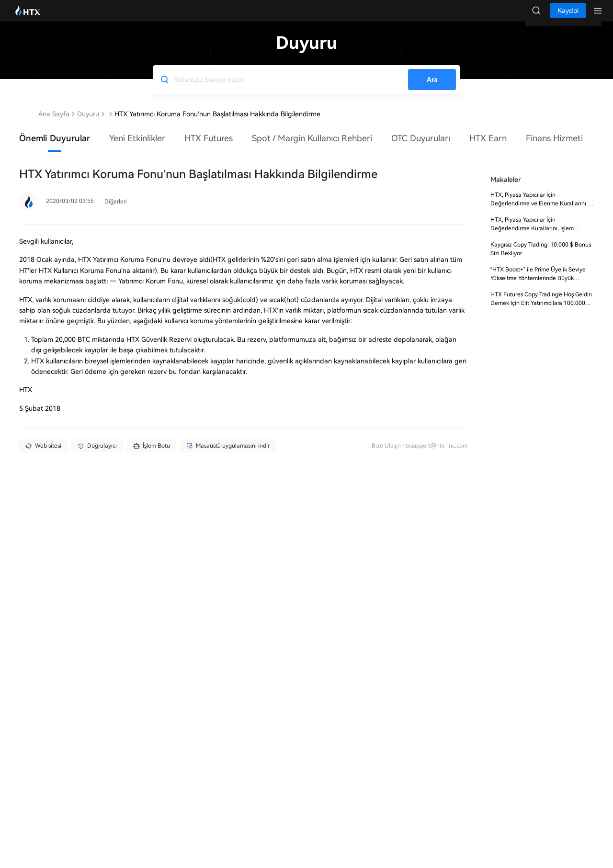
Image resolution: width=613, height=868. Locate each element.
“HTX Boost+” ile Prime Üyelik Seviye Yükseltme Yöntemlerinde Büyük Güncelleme (538, 288)
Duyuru (88, 124)
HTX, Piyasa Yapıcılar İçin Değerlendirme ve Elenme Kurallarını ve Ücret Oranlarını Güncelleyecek (542, 213)
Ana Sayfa (54, 124)
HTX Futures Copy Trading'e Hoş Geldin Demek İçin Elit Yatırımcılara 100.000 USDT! (541, 313)
